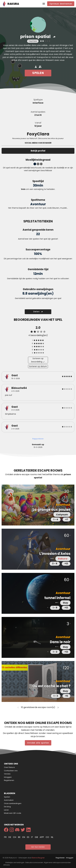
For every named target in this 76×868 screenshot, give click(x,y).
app (42, 837)
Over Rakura (9, 767)
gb (37, 837)
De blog (7, 807)
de (10, 837)
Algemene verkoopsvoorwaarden (57, 862)
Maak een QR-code (13, 813)
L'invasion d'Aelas (55, 554)
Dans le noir (60, 642)
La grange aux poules (51, 510)
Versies (7, 774)
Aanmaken (9, 800)
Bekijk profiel (38, 151)
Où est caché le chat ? (51, 686)
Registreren (9, 780)
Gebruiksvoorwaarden (34, 862)
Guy (65, 603)
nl (52, 837)
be (19, 837)
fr (6, 837)
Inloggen (8, 777)
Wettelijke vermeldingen (15, 862)
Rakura (62, 559)
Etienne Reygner (38, 858)
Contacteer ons (11, 771)
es (28, 837)
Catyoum (62, 515)
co (48, 837)
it (32, 837)
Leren (6, 810)
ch (15, 837)
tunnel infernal (57, 598)
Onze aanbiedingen (13, 803)
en (24, 837)
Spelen (7, 797)
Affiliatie (7, 865)
